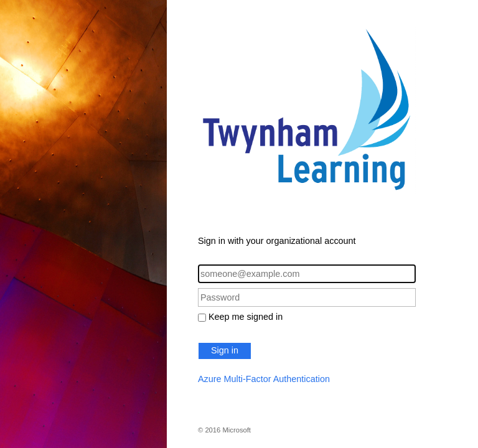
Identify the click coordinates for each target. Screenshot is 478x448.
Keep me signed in (246, 317)
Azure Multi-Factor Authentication (264, 379)
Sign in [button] (225, 350)
